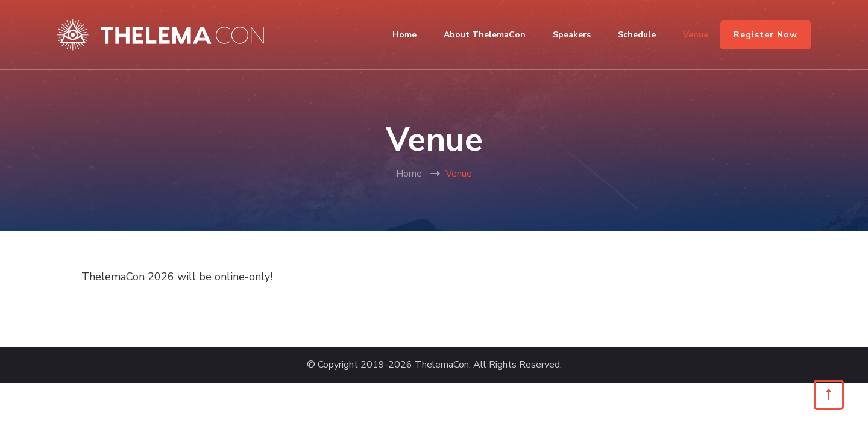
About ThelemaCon (485, 35)
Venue (696, 35)
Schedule (637, 35)
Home (404, 35)
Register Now (766, 35)
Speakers (572, 35)
